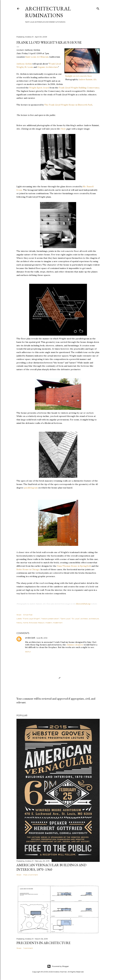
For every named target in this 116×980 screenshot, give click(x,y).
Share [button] (19, 615)
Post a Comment (31, 875)
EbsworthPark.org (83, 604)
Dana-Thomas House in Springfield (74, 566)
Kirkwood (33, 623)
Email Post (28, 615)
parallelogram (31, 488)
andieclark (30, 638)
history (19, 623)
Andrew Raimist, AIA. (88, 79)
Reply (28, 652)
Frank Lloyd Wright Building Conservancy (79, 88)
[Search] (98, 8)
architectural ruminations (48, 12)
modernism (58, 623)
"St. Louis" (75, 619)
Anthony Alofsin (24, 64)
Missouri (41, 623)
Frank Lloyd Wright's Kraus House (49, 42)
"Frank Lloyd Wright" (31, 619)
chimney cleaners (75, 645)
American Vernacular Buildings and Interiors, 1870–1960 (51, 867)
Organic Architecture (48, 67)
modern (49, 623)
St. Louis (29, 67)
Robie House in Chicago (28, 569)
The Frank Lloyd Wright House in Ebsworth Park (68, 105)
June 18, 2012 (42, 638)
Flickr (63, 129)
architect (84, 619)
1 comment (28, 948)
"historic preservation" (50, 619)
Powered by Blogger (58, 966)
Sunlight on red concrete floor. (79, 76)
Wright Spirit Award (39, 88)
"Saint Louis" (65, 619)
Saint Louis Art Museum (37, 57)
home (26, 623)
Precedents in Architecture (43, 943)
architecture (94, 619)
